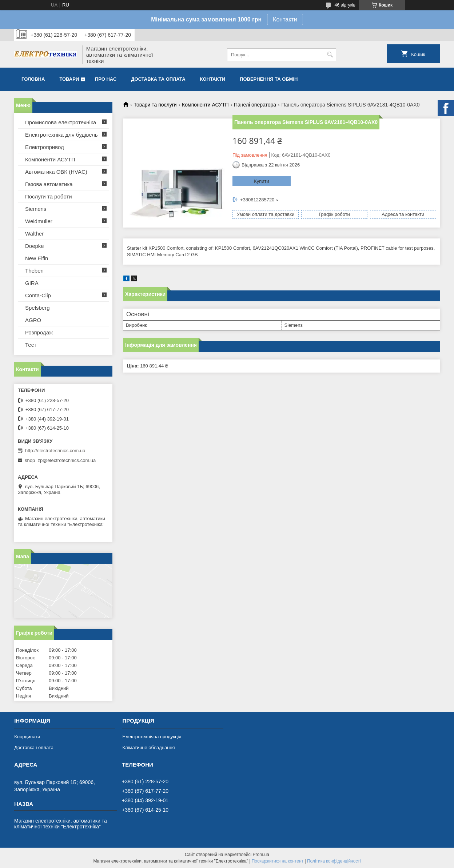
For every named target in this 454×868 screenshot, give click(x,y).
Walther (34, 234)
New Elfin (37, 258)
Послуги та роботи (49, 196)
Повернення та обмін (269, 79)
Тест (31, 345)
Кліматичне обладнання (148, 748)
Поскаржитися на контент (278, 861)
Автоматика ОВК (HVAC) (56, 172)
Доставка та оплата (158, 79)
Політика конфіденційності (334, 861)
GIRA (32, 283)
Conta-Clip (38, 295)
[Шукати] (330, 55)
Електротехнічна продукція (152, 737)
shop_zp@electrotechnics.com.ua (60, 460)
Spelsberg (37, 308)
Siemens (36, 209)
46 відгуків (345, 5)
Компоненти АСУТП (205, 105)
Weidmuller (39, 221)
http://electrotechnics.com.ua (55, 451)
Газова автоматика (49, 184)
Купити (262, 181)
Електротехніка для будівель (61, 135)
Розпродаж (39, 332)
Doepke (35, 246)
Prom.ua (261, 855)
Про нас (106, 79)
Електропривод (45, 147)
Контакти (285, 19)
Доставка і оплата (34, 748)
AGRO (33, 320)
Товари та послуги (155, 105)
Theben (34, 271)
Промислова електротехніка (61, 122)
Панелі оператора (255, 105)
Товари (69, 79)
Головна (33, 79)
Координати (27, 737)
